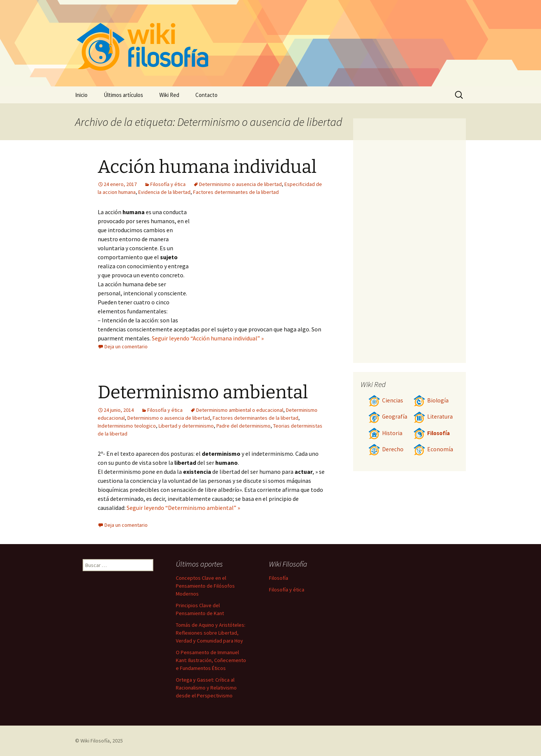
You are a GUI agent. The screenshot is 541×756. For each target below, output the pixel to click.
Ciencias (386, 400)
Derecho (386, 449)
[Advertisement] (258, 264)
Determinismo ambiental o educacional (240, 410)
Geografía (388, 417)
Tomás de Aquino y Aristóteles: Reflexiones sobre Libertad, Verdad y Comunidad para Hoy (211, 633)
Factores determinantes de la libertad (236, 192)
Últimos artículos (123, 95)
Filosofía (431, 433)
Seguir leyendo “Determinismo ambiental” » (183, 508)
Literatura (433, 417)
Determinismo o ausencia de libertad (240, 184)
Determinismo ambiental (203, 392)
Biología (431, 400)
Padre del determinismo (243, 426)
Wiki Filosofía (95, 741)
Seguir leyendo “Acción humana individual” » (208, 338)
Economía (433, 449)
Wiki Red (169, 95)
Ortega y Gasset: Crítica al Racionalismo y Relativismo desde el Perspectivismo (206, 688)
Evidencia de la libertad (164, 192)
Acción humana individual (207, 167)
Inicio (81, 95)
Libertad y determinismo (186, 426)
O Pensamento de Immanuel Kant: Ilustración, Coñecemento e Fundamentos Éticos (211, 660)
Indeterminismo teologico (127, 426)
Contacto (206, 95)
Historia (385, 433)
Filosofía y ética (168, 184)
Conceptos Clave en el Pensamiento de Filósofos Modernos (205, 586)
